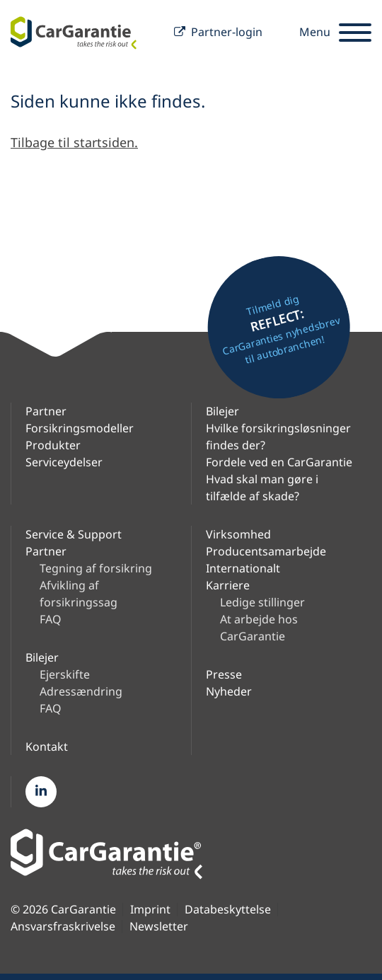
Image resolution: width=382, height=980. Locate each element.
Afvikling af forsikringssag (79, 594)
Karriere (228, 585)
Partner (46, 411)
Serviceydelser (64, 462)
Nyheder (229, 691)
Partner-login (218, 33)
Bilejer (222, 411)
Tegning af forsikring (96, 568)
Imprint (150, 910)
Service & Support (74, 534)
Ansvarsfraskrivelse (63, 927)
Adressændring (81, 691)
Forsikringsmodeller (80, 428)
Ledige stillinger (262, 602)
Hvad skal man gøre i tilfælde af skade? (262, 488)
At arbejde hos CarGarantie (259, 628)
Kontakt (47, 746)
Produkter (53, 445)
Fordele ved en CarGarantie (279, 462)
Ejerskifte (65, 674)
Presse (224, 674)
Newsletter (159, 927)
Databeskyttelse (228, 910)
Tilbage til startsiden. (74, 142)
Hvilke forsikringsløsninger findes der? (278, 437)
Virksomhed (238, 534)
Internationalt (243, 568)
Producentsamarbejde (266, 551)
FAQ (51, 619)
